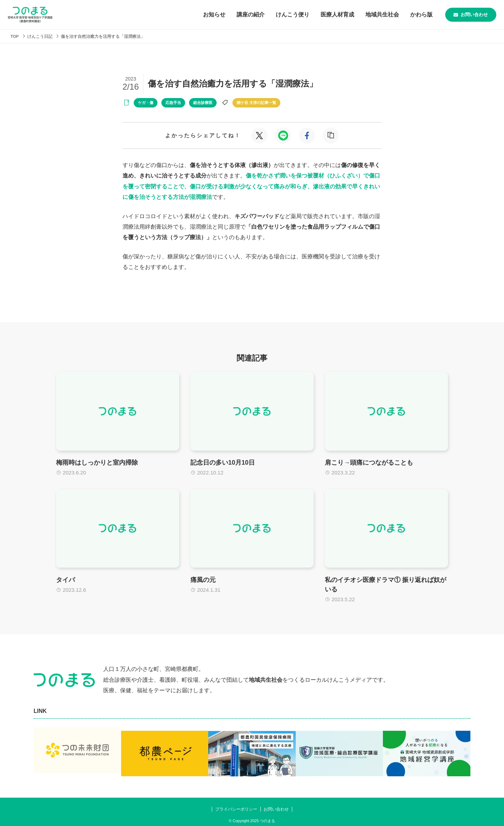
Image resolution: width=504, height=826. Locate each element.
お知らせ (195, 15)
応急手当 (173, 103)
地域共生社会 (363, 15)
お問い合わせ (461, 15)
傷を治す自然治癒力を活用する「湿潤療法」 (110, 36)
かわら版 (402, 15)
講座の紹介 (232, 15)
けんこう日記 (42, 36)
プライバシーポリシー (235, 804)
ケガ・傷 (146, 103)
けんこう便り (274, 15)
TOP (15, 36)
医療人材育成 (318, 15)
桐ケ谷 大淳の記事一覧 (256, 103)
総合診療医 (203, 103)
